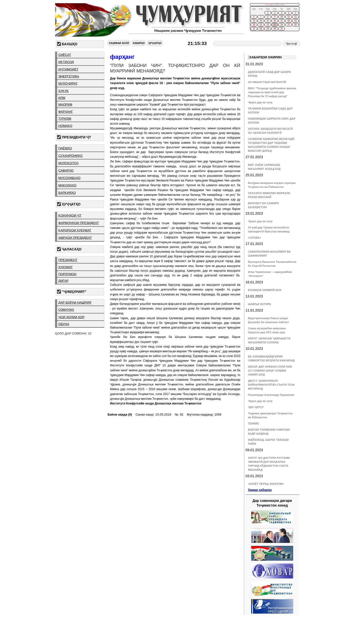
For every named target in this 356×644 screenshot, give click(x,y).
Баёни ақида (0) (120, 414)
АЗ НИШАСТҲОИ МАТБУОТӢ (267, 82)
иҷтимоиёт (68, 69)
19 (295, 21)
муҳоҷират (68, 83)
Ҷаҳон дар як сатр (260, 102)
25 (288, 25)
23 (275, 25)
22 (268, 25)
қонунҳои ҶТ (70, 215)
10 (281, 17)
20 (254, 25)
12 (295, 17)
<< (266, 5)
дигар (63, 281)
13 (254, 21)
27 (254, 29)
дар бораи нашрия (75, 302)
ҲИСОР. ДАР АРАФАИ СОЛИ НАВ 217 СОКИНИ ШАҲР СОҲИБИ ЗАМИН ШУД (270, 371)
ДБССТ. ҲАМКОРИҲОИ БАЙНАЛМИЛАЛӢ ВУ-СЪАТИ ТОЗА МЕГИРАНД (271, 385)
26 (295, 25)
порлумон (67, 274)
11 (289, 17)
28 (261, 29)
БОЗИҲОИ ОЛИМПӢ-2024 (265, 290)
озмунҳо (66, 310)
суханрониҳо (70, 156)
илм (62, 98)
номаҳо (65, 126)
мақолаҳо (67, 185)
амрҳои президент (75, 238)
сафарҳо (66, 170)
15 (268, 21)
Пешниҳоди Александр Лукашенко (271, 395)
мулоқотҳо (68, 163)
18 (288, 21)
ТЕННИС (254, 423)
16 (275, 21)
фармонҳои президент (79, 223)
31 (281, 29)
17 (281, 21)
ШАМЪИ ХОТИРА (259, 304)
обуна (64, 324)
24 (281, 25)
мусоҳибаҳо (69, 178)
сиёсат (65, 55)
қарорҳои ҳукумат (75, 230)
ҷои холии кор (71, 317)
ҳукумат (66, 267)
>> (283, 5)
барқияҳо (67, 193)
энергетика (69, 76)
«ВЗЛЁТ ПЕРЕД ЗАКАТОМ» (266, 484)
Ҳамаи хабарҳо (260, 490)
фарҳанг (66, 112)
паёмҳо (65, 148)
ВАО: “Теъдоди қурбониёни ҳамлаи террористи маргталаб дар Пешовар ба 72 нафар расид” (272, 92)
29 (268, 29)
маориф (65, 104)
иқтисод (66, 62)
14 (261, 21)
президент (68, 260)
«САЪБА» (255, 238)
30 (275, 29)
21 (261, 25)
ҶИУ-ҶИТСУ (256, 407)
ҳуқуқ (64, 91)
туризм (65, 119)
